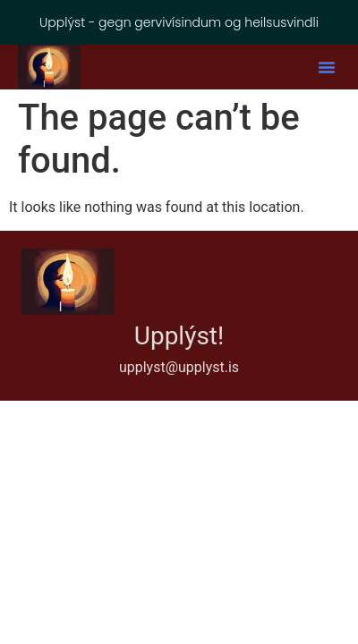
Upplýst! (179, 336)
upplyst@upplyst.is (179, 367)
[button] (327, 67)
